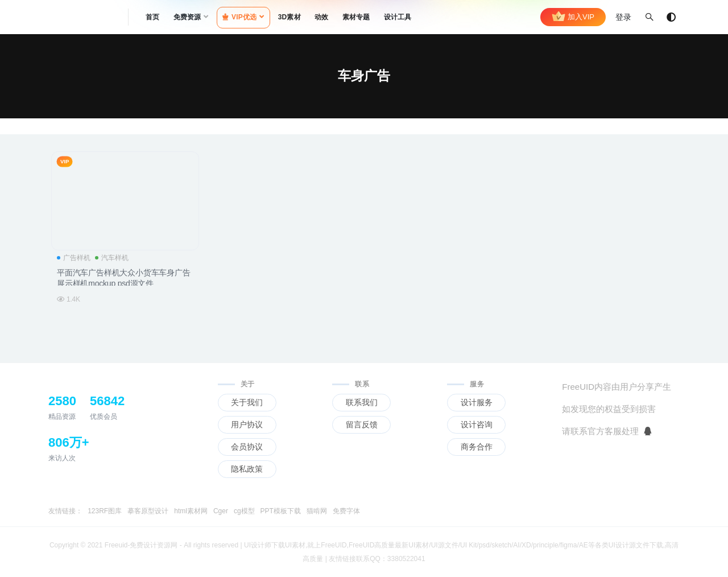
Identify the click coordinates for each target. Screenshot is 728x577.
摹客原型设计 (148, 511)
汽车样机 (112, 258)
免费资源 (187, 17)
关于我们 (247, 402)
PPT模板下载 (281, 511)
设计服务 (477, 402)
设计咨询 (477, 424)
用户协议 (247, 424)
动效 (321, 17)
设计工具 (398, 17)
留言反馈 (362, 424)
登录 (623, 17)
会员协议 (247, 447)
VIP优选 (240, 17)
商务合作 (477, 447)
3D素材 (289, 17)
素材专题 (356, 17)
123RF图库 (105, 511)
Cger (221, 511)
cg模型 (244, 511)
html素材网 (191, 511)
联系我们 (362, 402)
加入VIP (573, 17)
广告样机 (74, 258)
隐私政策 (247, 469)
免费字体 (346, 511)
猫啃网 (317, 511)
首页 (152, 17)
